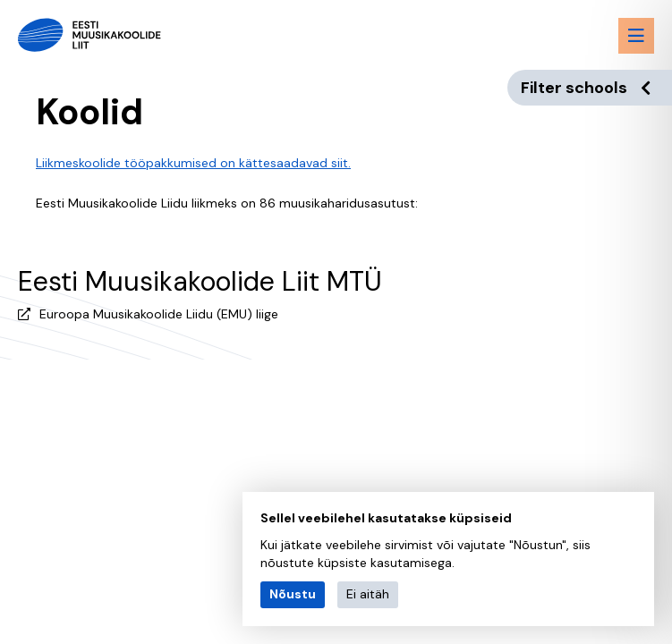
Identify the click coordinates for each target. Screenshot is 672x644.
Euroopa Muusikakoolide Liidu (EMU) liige (159, 314)
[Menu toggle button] (636, 36)
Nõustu (293, 594)
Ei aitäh (368, 594)
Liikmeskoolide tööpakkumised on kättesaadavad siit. (193, 163)
